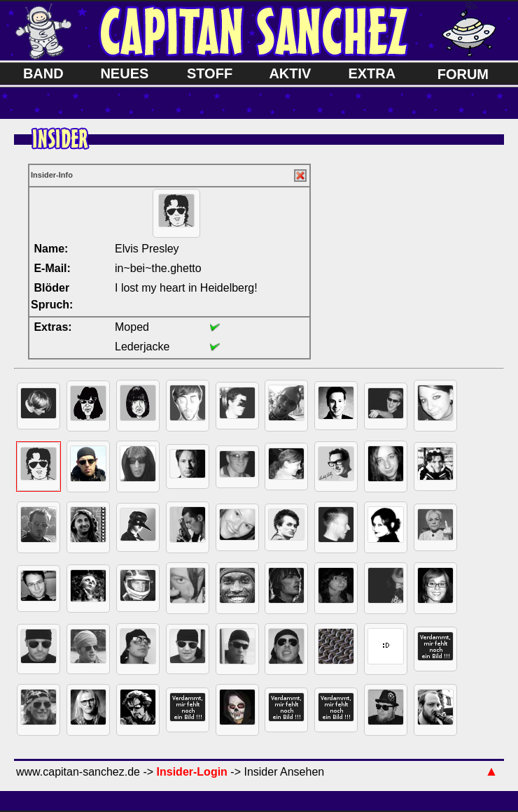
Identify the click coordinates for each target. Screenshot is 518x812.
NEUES (124, 73)
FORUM (463, 74)
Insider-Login (192, 772)
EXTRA (372, 73)
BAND (43, 73)
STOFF (210, 73)
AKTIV (290, 73)
